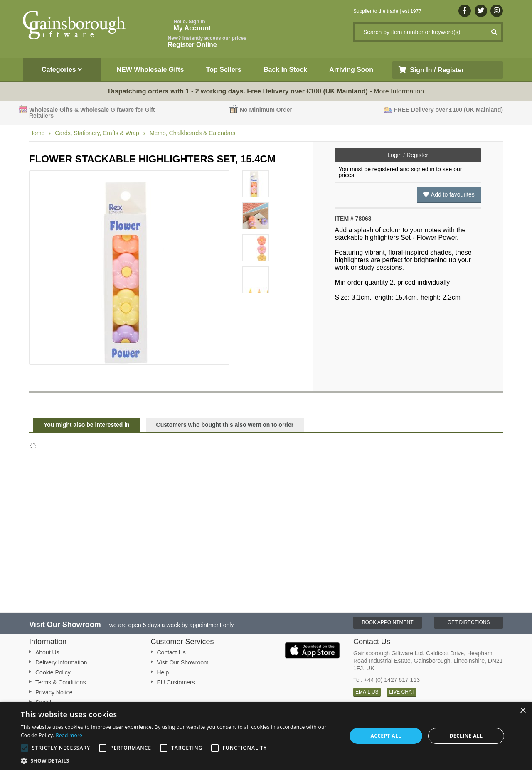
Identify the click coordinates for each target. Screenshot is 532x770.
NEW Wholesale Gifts (150, 70)
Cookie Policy (53, 672)
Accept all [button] (386, 736)
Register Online (207, 42)
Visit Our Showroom (183, 662)
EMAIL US (367, 692)
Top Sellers (224, 70)
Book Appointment (387, 622)
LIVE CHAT (402, 692)
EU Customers (176, 682)
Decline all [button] (466, 736)
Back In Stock (285, 70)
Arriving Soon (351, 70)
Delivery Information (61, 662)
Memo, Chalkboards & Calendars (192, 133)
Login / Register (408, 155)
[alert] (266, 736)
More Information (399, 91)
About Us (47, 652)
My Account (192, 25)
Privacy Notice (54, 692)
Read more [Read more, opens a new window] (69, 735)
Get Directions (469, 622)
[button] (179, 760)
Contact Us (171, 652)
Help (163, 672)
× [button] (523, 711)
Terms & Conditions (60, 682)
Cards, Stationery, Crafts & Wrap (97, 133)
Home (37, 133)
